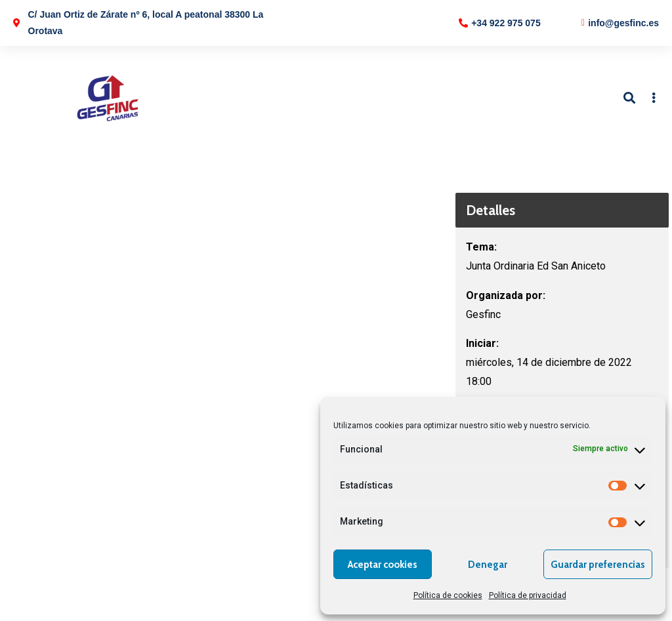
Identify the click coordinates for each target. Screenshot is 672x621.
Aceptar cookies (383, 565)
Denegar (488, 565)
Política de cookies (448, 595)
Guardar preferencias (598, 565)
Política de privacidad (528, 595)
